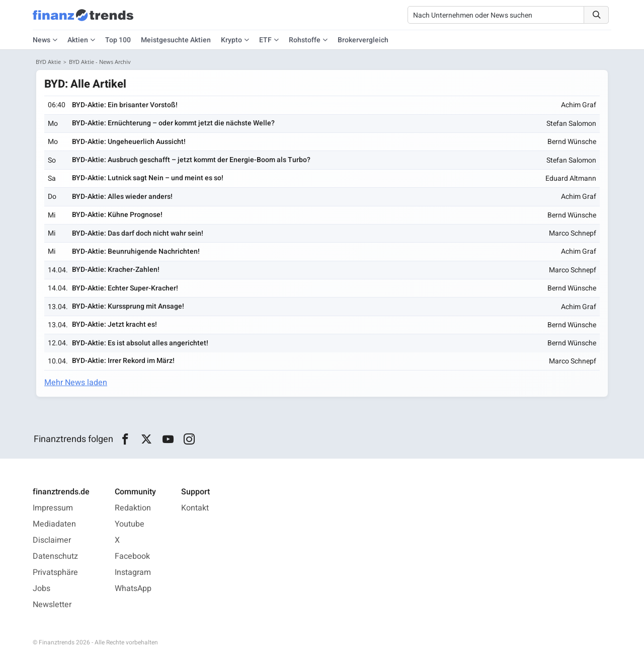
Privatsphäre (55, 572)
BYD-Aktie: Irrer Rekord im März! (123, 361)
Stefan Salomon (571, 124)
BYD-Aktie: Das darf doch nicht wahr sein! (138, 233)
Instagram (133, 572)
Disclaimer (52, 540)
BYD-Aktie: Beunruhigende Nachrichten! (136, 251)
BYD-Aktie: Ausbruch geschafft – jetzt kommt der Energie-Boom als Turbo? (191, 160)
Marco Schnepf (573, 233)
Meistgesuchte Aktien (176, 40)
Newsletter (52, 605)
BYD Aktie (48, 62)
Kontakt (195, 508)
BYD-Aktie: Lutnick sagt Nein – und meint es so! (148, 178)
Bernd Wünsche (572, 142)
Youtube (130, 524)
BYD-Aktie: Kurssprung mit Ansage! (128, 306)
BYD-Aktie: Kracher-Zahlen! (116, 270)
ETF (265, 40)
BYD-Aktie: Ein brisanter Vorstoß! (125, 105)
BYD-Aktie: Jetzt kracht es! (114, 324)
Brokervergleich (363, 40)
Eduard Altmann (571, 178)
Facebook (132, 556)
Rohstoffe (305, 40)
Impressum (53, 508)
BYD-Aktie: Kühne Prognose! (117, 215)
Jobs (42, 589)
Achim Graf (579, 105)
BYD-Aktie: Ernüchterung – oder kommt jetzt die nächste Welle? (173, 123)
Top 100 (118, 40)
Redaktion (133, 508)
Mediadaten (54, 524)
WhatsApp (133, 589)
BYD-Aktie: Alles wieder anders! (122, 197)
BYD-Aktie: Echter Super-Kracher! (125, 288)
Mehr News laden (76, 383)
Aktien (78, 40)
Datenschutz (55, 556)
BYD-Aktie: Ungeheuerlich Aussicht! (129, 142)
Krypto (231, 40)
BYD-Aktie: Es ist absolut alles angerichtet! (140, 343)
